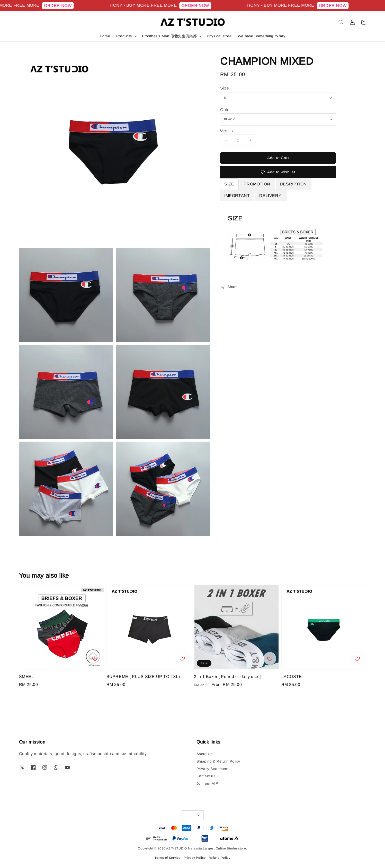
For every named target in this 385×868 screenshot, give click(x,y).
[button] (341, 22)
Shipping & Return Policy (218, 761)
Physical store (219, 36)
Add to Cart (278, 158)
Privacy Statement (213, 769)
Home (105, 36)
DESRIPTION (293, 184)
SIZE (229, 184)
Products (124, 36)
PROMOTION (257, 184)
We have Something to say (262, 36)
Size (225, 88)
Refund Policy (220, 858)
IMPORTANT (237, 196)
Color (226, 110)
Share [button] (229, 287)
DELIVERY (271, 196)
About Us (205, 754)
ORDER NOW (65, 6)
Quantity (227, 130)
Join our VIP (207, 783)
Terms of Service (168, 858)
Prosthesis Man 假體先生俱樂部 (169, 36)
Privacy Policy (195, 858)
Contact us (206, 776)
